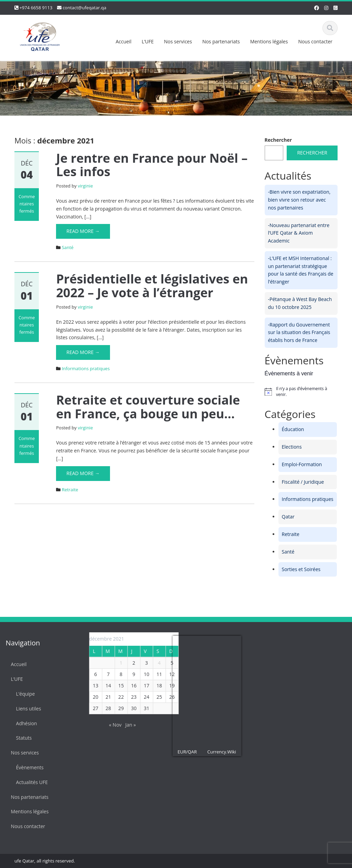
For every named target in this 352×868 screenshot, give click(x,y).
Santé (68, 247)
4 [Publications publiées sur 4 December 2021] (156, 663)
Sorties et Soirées (301, 569)
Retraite (70, 490)
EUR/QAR (185, 752)
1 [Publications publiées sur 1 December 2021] (118, 663)
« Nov (113, 725)
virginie (85, 186)
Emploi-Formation (302, 464)
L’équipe (23, 694)
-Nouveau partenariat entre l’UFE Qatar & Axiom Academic (299, 233)
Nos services (178, 41)
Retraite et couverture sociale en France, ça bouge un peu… (148, 407)
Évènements (27, 767)
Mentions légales (269, 41)
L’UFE (148, 41)
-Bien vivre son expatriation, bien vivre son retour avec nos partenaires (299, 200)
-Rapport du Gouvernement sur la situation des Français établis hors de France (299, 333)
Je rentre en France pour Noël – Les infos (152, 165)
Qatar (288, 517)
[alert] (301, 392)
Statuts (21, 738)
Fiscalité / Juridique (303, 482)
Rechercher (278, 140)
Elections (292, 447)
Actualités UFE (29, 782)
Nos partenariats (221, 41)
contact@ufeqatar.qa (84, 8)
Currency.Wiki (219, 752)
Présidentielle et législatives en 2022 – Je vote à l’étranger (152, 286)
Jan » (128, 725)
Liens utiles (26, 709)
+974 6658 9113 (36, 8)
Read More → (83, 231)
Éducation (293, 429)
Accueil (123, 41)
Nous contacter (315, 41)
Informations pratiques (86, 368)
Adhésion (24, 723)
